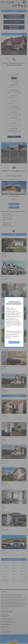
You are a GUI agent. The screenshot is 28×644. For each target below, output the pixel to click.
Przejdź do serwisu (14, 342)
